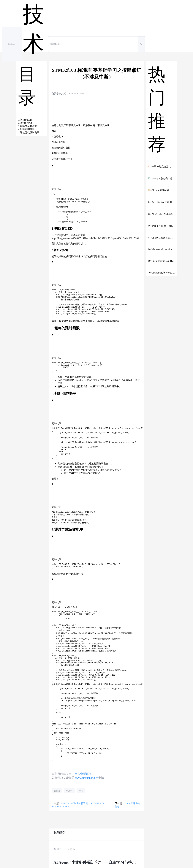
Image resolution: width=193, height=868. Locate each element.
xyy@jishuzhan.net (86, 822)
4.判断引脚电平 (60, 153)
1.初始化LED (58, 137)
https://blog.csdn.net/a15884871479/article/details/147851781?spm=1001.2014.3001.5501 (95, 242)
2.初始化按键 (59, 142)
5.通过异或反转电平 (62, 159)
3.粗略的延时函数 (61, 148)
